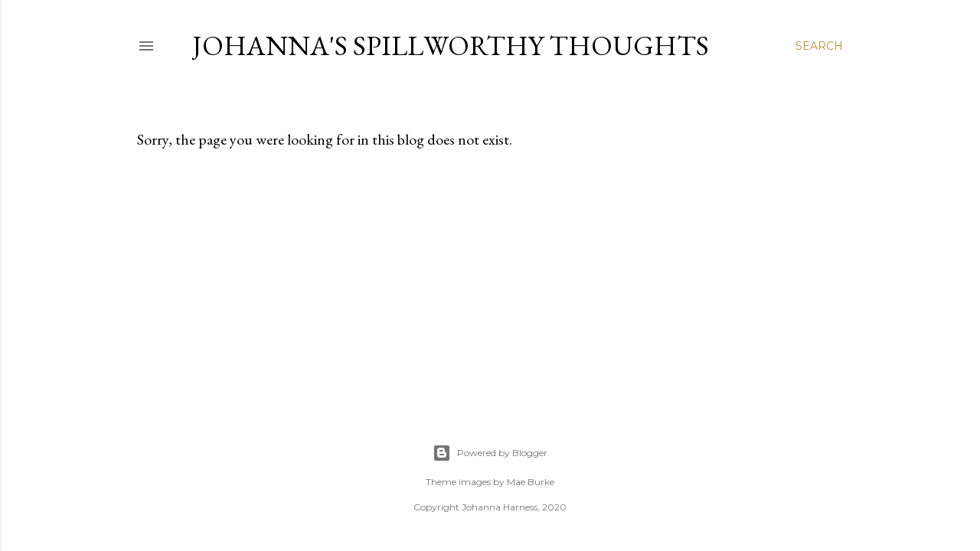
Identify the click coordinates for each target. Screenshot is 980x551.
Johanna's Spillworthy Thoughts (451, 46)
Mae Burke (531, 482)
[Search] (819, 46)
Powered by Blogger (490, 453)
